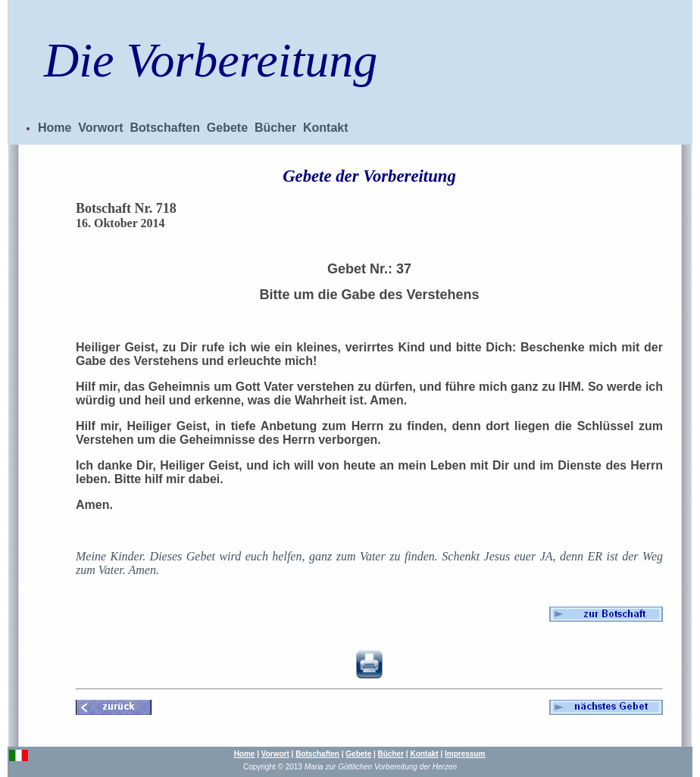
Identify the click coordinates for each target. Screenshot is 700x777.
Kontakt (326, 128)
